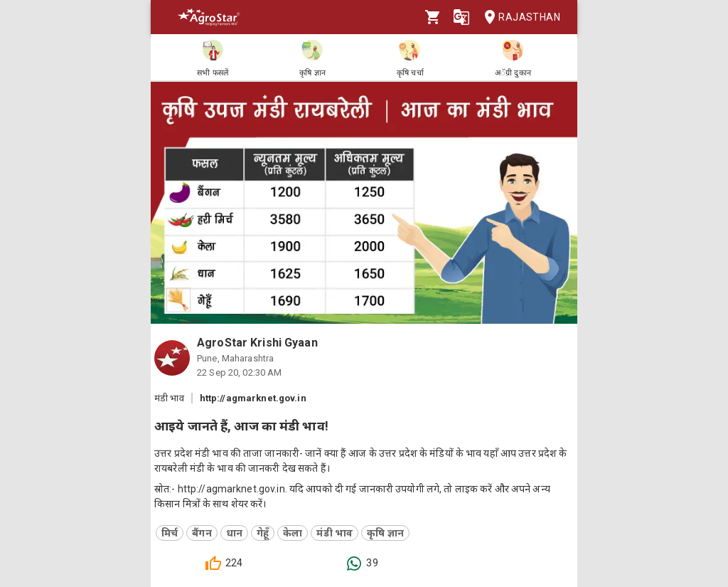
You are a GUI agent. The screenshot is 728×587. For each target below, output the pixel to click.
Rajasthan (518, 17)
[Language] (461, 17)
